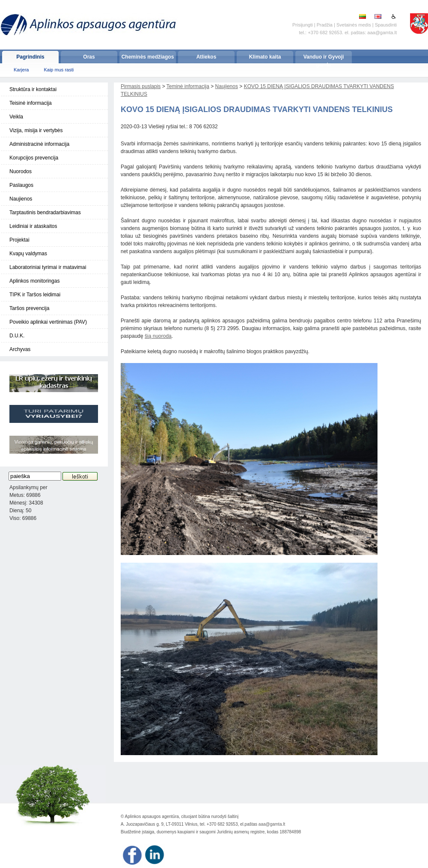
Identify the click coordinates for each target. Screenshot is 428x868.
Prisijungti (303, 25)
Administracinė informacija (39, 144)
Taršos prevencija (29, 308)
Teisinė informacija (31, 103)
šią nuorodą (158, 336)
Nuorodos (21, 171)
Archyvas (20, 349)
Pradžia (325, 25)
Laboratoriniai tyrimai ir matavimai (48, 267)
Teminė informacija (188, 86)
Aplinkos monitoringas (34, 281)
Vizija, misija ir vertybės (36, 130)
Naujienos (21, 199)
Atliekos (207, 57)
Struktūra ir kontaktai (33, 89)
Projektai (19, 240)
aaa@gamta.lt (272, 824)
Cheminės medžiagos (148, 57)
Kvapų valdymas (28, 254)
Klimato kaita (265, 57)
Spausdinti (386, 25)
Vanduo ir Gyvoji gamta (324, 59)
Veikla (16, 117)
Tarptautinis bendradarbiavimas (45, 213)
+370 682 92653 (325, 32)
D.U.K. (17, 336)
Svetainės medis (354, 25)
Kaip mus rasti (59, 70)
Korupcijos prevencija (34, 158)
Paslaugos (21, 185)
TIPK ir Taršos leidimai (35, 295)
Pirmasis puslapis (141, 86)
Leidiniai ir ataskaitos (33, 226)
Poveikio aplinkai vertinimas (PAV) (48, 322)
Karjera (21, 70)
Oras (89, 57)
